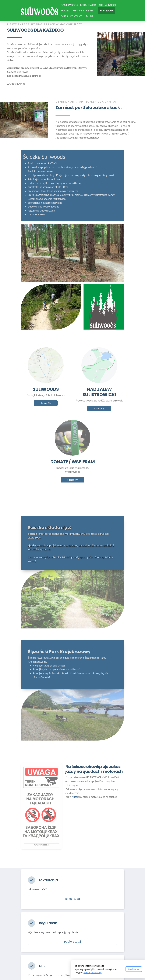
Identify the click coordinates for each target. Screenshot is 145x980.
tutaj (75, 797)
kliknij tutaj (72, 899)
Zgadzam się (98, 969)
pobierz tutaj (72, 941)
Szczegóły (46, 403)
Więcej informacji (57, 972)
